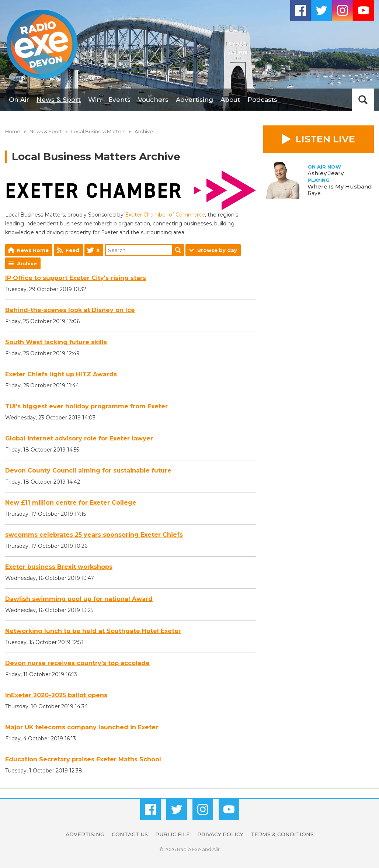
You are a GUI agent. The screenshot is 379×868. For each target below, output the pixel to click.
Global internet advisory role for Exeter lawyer (79, 438)
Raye (314, 193)
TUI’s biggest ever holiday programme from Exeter (86, 406)
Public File (173, 834)
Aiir (216, 849)
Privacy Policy (220, 834)
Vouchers (153, 100)
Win (95, 100)
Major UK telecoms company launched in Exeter (82, 727)
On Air (19, 100)
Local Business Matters (98, 131)
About (230, 100)
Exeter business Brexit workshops (59, 567)
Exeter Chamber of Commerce (165, 215)
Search (178, 250)
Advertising (194, 100)
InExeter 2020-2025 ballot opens (56, 695)
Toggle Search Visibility (363, 100)
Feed (72, 250)
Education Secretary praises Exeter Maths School (83, 759)
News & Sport (59, 100)
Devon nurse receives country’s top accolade (77, 663)
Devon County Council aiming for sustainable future (88, 471)
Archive (27, 263)
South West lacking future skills (56, 342)
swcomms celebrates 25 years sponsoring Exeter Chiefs (94, 535)
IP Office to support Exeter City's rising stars (76, 278)
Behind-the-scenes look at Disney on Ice (70, 310)
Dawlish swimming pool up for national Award (79, 599)
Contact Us (130, 834)
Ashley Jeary (326, 173)
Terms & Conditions (282, 834)
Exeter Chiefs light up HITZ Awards (61, 374)
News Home (33, 250)
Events (119, 100)
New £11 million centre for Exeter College (71, 503)
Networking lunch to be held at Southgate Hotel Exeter (93, 631)
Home (13, 131)
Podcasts (262, 100)
